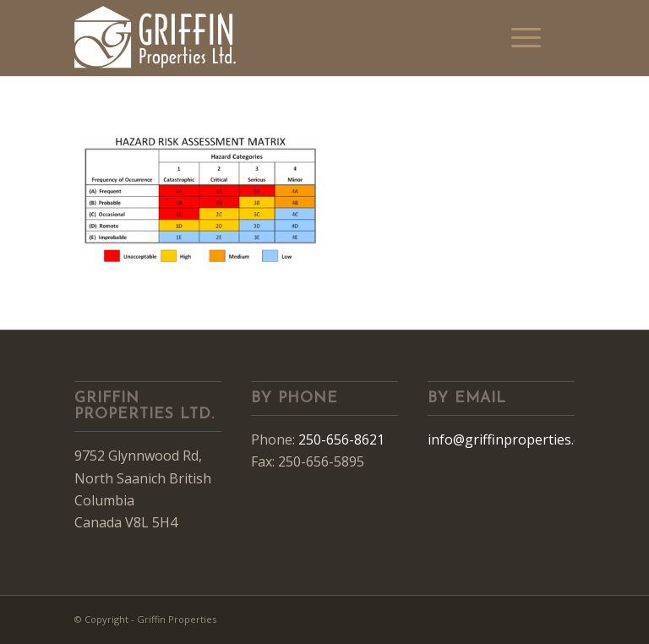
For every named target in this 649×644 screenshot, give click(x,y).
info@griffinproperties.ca (507, 439)
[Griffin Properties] (156, 38)
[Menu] (526, 38)
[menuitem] (526, 38)
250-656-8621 (341, 439)
